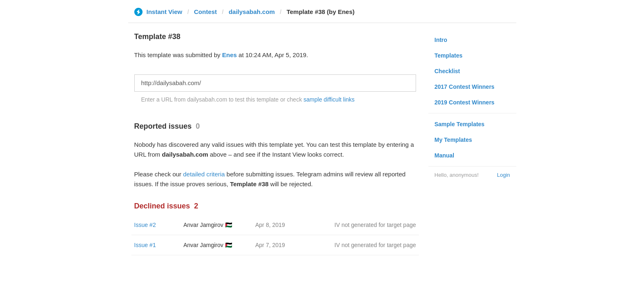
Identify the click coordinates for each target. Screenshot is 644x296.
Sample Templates (460, 124)
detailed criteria (204, 174)
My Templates (453, 140)
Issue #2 (145, 225)
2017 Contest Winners (465, 87)
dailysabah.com (252, 12)
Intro (441, 40)
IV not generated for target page (375, 225)
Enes (230, 55)
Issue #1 (145, 245)
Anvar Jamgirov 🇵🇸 (208, 225)
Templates (448, 55)
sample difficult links (329, 99)
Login (504, 175)
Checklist (447, 71)
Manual (444, 155)
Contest (205, 12)
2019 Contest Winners (465, 102)
